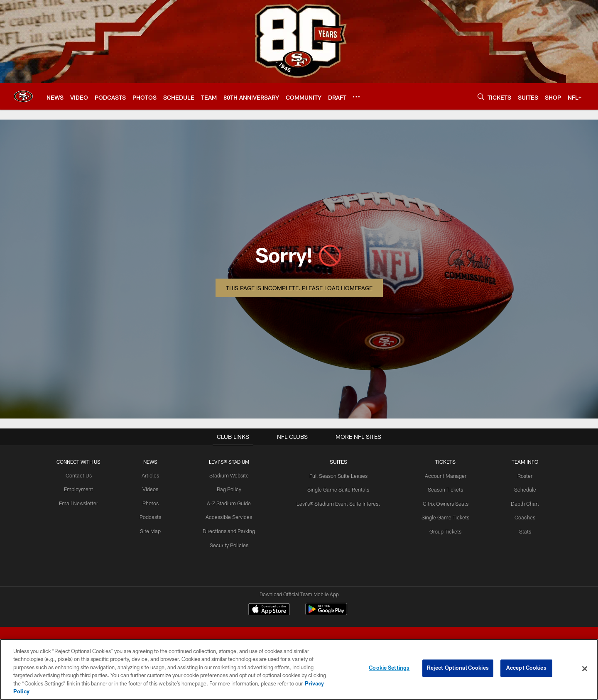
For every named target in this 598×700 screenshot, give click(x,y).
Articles (154, 475)
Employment (83, 489)
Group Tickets (442, 530)
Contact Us (83, 475)
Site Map (153, 530)
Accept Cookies (526, 668)
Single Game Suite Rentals (337, 489)
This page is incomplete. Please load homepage (299, 288)
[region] (299, 669)
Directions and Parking (231, 530)
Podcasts (154, 516)
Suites (337, 462)
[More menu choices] (356, 97)
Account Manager (442, 475)
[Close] (585, 669)
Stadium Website (230, 475)
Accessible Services (231, 516)
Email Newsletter (83, 502)
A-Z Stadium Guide (230, 502)
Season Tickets (442, 489)
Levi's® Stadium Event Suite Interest (338, 502)
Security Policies (231, 543)
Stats (520, 530)
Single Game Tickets (442, 516)
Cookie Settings (389, 668)
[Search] (481, 97)
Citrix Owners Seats (442, 502)
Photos (153, 502)
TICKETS (442, 462)
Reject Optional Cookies (458, 668)
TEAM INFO (520, 462)
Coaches (520, 516)
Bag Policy (231, 489)
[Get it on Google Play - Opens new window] (326, 613)
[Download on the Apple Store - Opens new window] (269, 610)
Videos (153, 489)
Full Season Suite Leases (338, 475)
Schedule (520, 489)
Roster (520, 475)
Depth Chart (520, 502)
